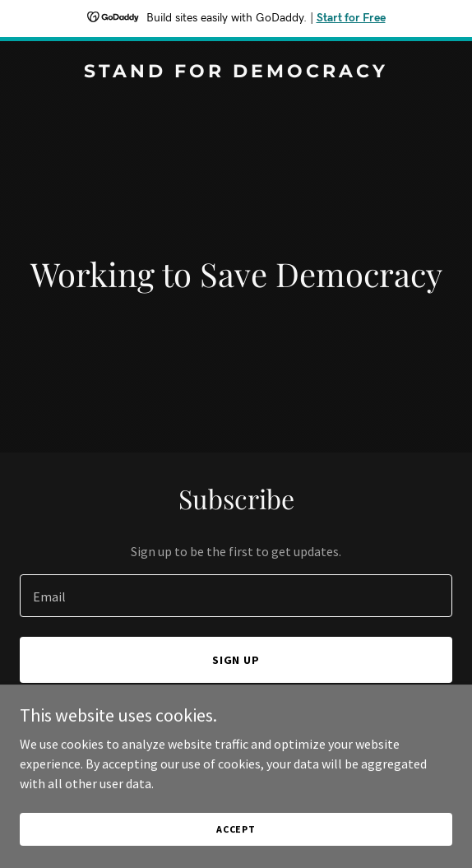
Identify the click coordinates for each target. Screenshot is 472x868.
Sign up (236, 660)
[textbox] (236, 596)
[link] (236, 72)
